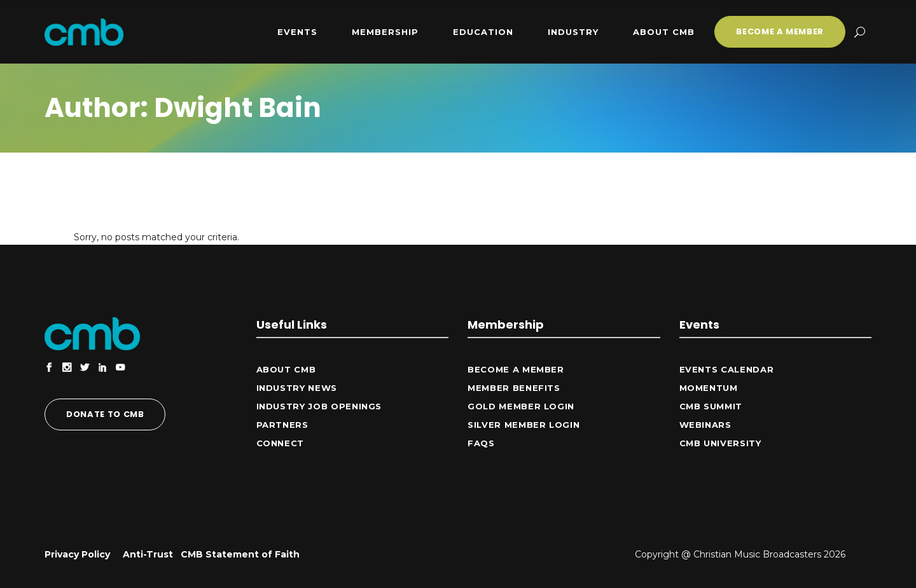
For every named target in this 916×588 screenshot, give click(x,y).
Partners (282, 425)
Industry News (297, 388)
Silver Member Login (524, 425)
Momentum (709, 388)
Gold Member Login (521, 406)
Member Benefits (514, 388)
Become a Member (516, 369)
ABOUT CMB (286, 369)
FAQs (481, 443)
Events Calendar (727, 369)
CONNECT (281, 443)
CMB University (720, 443)
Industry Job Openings (319, 406)
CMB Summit (711, 406)
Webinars (705, 425)
